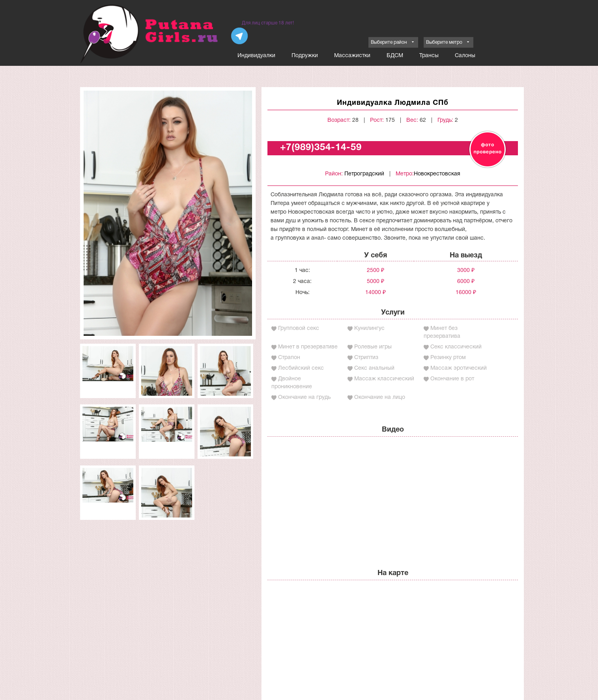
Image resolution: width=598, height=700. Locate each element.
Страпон (289, 358)
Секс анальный (374, 368)
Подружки (305, 56)
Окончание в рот (452, 379)
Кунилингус (369, 329)
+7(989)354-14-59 (321, 148)
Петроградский (364, 174)
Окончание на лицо (380, 397)
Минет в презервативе (308, 347)
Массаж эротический (459, 368)
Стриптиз (366, 358)
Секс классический (456, 347)
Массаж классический (384, 379)
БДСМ (395, 56)
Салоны (465, 56)
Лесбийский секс (301, 368)
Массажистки (352, 56)
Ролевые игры (373, 347)
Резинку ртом (448, 358)
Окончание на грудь (304, 397)
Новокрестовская (437, 174)
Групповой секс (299, 329)
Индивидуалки (256, 56)
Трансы (429, 56)
